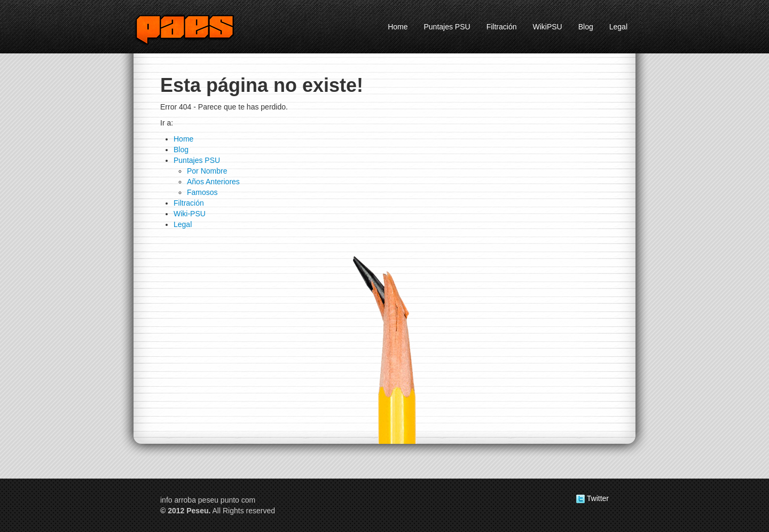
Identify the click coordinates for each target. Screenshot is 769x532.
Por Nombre (207, 171)
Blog (586, 27)
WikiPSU (547, 27)
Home (398, 27)
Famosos (202, 192)
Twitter (593, 498)
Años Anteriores (213, 182)
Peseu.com (198, 29)
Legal (618, 27)
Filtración (502, 27)
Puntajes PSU (447, 27)
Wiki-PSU (190, 214)
